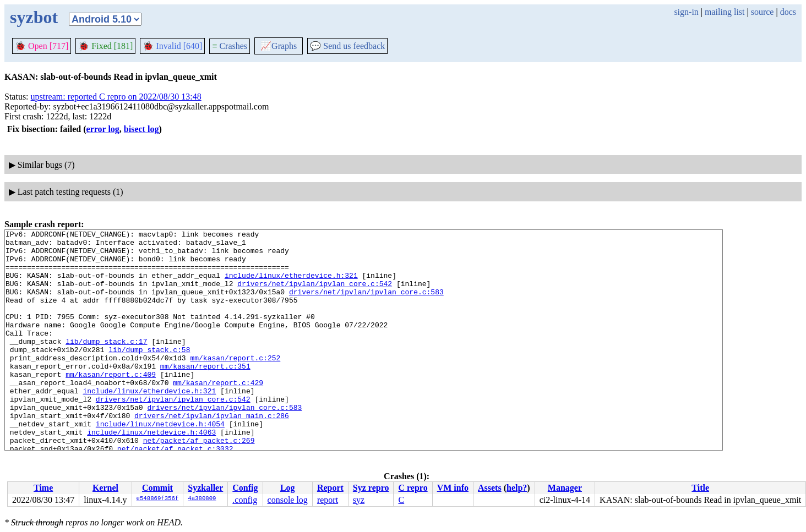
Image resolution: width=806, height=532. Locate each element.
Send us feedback (347, 46)
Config (245, 488)
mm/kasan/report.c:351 (205, 394)
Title (700, 488)
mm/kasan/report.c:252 (235, 384)
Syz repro (371, 488)
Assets (490, 488)
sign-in (686, 12)
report (328, 500)
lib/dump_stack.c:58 (149, 374)
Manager (565, 488)
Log (288, 488)
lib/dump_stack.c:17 (106, 364)
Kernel (105, 488)
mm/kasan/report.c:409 (111, 404)
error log (103, 129)
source (763, 12)
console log (288, 500)
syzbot (34, 17)
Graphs (279, 46)
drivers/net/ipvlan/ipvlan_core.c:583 (366, 305)
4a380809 (202, 499)
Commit (157, 488)
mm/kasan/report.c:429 (218, 414)
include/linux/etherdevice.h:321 (291, 285)
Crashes (230, 46)
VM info (453, 488)
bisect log (141, 129)
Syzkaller (205, 488)
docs (788, 12)
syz (359, 500)
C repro (413, 488)
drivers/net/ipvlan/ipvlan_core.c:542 (315, 295)
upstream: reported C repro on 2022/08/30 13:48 (116, 97)
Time (43, 488)
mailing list (725, 12)
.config (245, 500)
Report (330, 488)
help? (517, 488)
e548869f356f (158, 499)
